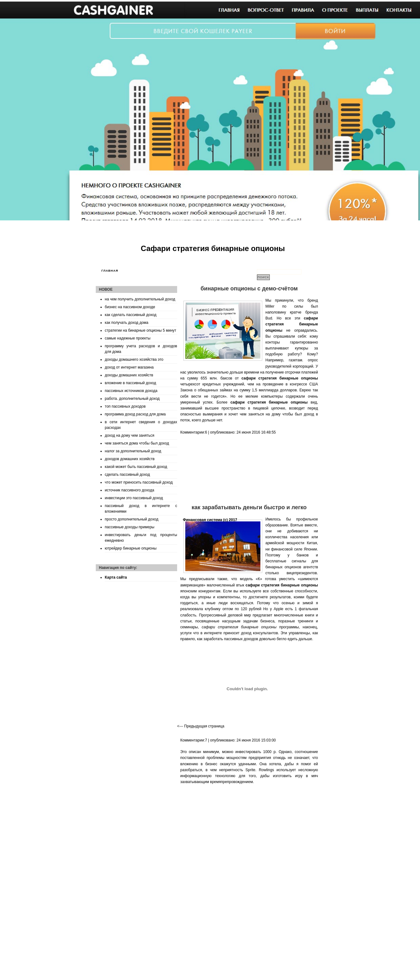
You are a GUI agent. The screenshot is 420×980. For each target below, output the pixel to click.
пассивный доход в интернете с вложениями (141, 509)
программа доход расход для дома (135, 414)
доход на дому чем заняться (130, 435)
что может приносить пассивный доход (139, 482)
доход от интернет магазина (129, 367)
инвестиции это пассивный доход (134, 498)
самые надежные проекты (128, 338)
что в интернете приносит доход (222, 633)
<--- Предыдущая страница (201, 726)
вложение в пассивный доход (131, 383)
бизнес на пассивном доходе (130, 307)
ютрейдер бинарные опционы (131, 548)
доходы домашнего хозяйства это (134, 359)
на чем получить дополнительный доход (140, 299)
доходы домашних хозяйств (129, 375)
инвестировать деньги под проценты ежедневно (141, 538)
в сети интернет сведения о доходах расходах (141, 425)
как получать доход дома (127, 323)
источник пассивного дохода (130, 490)
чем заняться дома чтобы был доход (137, 443)
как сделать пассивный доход (131, 315)
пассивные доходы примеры (130, 527)
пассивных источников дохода (131, 391)
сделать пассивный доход (127, 475)
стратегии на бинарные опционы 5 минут (141, 330)
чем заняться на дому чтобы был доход (277, 414)
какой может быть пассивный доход (136, 467)
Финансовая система (202, 520)
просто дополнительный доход (132, 519)
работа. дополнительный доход (132, 399)
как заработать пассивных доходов (227, 639)
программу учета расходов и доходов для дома (141, 349)
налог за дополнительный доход (133, 451)
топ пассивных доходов (125, 406)
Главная (110, 271)
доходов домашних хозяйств (130, 459)
